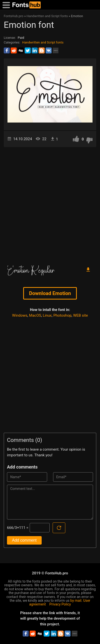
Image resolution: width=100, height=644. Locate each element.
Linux (47, 315)
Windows (20, 315)
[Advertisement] (50, 204)
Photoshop (62, 315)
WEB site (80, 315)
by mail (76, 601)
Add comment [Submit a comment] (24, 540)
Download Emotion (50, 293)
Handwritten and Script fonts (43, 42)
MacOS (35, 315)
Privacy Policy (60, 604)
